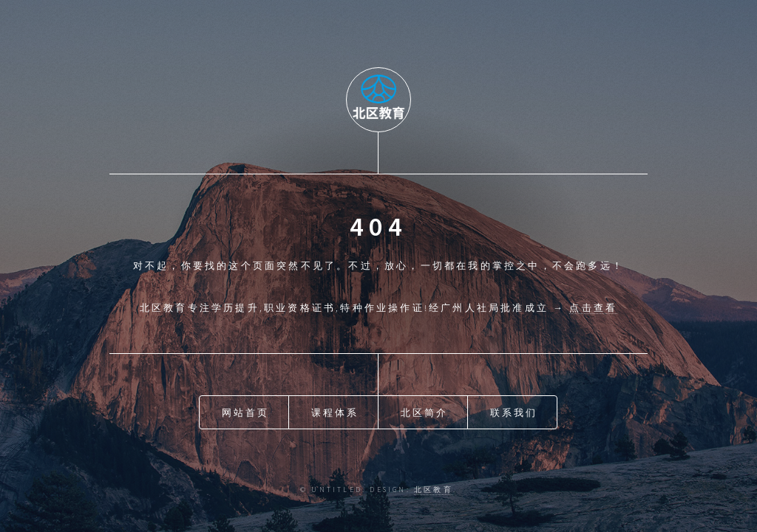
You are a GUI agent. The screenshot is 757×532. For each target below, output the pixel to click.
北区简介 (425, 412)
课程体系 (335, 412)
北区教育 (434, 490)
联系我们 (514, 412)
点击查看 (593, 307)
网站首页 (246, 412)
